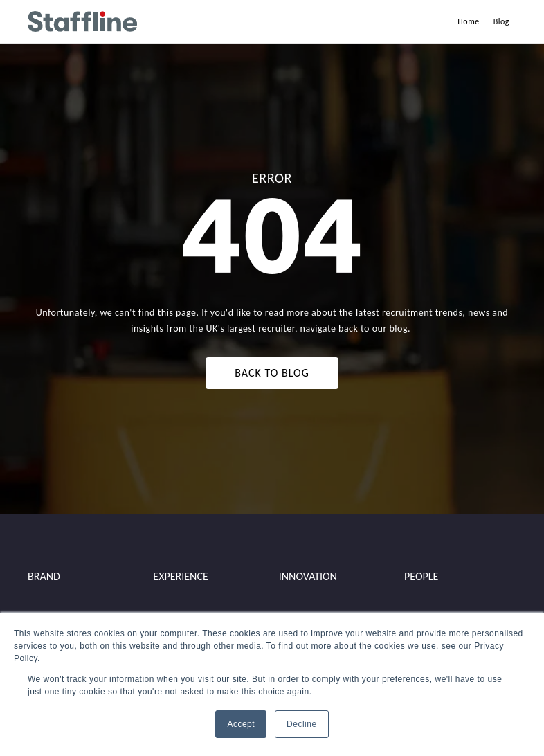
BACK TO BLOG (272, 373)
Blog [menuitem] (501, 21)
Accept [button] (241, 724)
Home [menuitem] (468, 21)
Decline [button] (302, 724)
